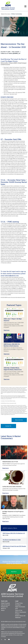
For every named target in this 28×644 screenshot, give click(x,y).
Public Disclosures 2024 (20, 608)
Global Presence (5, 603)
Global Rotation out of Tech (10, 462)
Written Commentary (17, 14)
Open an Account (5, 605)
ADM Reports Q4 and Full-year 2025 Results (14, 546)
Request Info (5, 607)
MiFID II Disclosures (21, 612)
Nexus (3, 610)
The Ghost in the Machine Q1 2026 (12, 540)
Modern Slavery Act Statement (20, 617)
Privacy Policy (19, 603)
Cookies (17, 614)
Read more (7, 330)
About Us (4, 609)
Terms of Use (19, 610)
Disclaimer (18, 605)
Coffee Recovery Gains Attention (12, 487)
